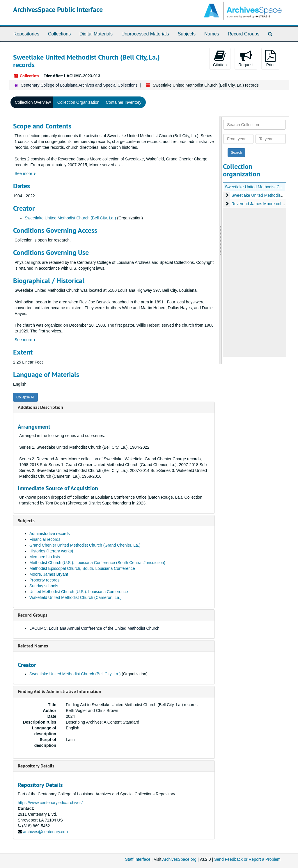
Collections (59, 34)
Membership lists (45, 557)
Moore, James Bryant (49, 574)
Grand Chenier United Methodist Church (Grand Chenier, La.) (85, 545)
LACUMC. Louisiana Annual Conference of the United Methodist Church (94, 628)
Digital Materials (96, 34)
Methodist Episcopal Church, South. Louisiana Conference (82, 568)
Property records (44, 580)
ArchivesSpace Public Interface (58, 9)
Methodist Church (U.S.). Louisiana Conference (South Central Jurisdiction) (97, 563)
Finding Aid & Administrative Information (60, 691)
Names (212, 34)
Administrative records (50, 534)
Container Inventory (123, 102)
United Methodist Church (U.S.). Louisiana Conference (79, 592)
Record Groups (244, 34)
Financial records (45, 539)
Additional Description (40, 407)
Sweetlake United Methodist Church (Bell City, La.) (70, 218)
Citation (220, 58)
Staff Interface (138, 859)
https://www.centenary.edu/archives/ (50, 803)
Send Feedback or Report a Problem (247, 859)
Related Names (33, 646)
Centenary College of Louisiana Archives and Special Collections (79, 85)
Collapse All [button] (25, 397)
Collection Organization (78, 102)
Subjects (187, 34)
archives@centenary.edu (45, 832)
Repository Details (36, 766)
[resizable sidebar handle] (221, 240)
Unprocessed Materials (145, 34)
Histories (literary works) (51, 551)
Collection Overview (33, 102)
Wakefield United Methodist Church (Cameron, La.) (76, 597)
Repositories (26, 34)
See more (25, 173)
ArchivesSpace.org (179, 859)
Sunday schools (44, 586)
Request (246, 58)
